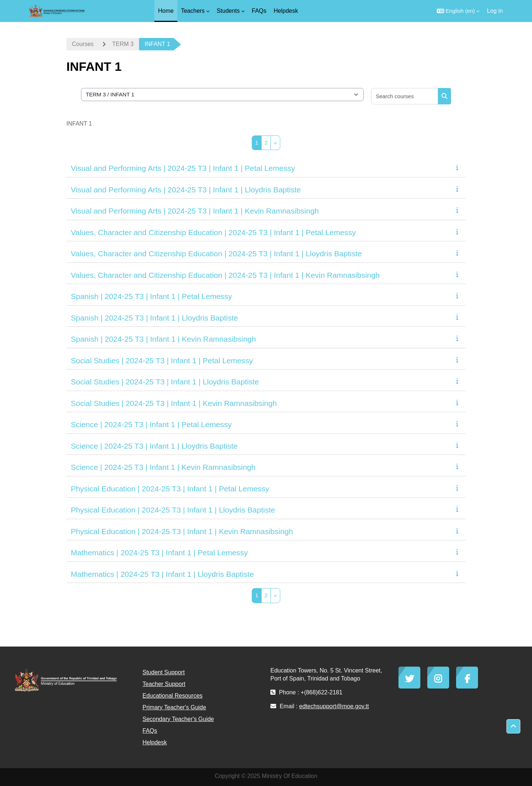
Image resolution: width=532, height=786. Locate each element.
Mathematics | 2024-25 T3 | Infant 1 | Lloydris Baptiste (162, 574)
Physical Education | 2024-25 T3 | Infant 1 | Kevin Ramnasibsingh (182, 531)
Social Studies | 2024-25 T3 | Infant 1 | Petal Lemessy (162, 361)
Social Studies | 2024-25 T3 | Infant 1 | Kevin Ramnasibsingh (174, 403)
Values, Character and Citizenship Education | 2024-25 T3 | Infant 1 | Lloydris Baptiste (216, 254)
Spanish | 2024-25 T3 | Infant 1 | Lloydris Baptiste (154, 318)
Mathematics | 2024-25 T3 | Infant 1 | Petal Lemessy (159, 553)
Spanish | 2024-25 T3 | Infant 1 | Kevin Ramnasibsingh (163, 339)
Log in (495, 11)
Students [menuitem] (228, 11)
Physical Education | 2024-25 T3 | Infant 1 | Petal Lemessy (170, 489)
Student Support (164, 672)
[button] (458, 11)
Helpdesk (155, 742)
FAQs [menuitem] (259, 11)
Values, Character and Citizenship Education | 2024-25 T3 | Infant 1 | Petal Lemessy (213, 232)
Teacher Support (164, 684)
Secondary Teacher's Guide (178, 719)
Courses (83, 44)
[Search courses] (405, 96)
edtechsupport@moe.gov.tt (334, 706)
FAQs (150, 731)
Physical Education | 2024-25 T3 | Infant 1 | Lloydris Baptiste (173, 510)
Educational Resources (173, 696)
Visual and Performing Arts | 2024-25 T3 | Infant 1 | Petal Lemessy (183, 168)
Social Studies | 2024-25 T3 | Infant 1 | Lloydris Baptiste (165, 382)
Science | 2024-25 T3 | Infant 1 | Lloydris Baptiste (154, 446)
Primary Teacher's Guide (174, 707)
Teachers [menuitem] (193, 11)
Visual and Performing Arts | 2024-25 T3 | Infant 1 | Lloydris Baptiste (186, 190)
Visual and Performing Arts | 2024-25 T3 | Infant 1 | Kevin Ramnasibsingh (195, 211)
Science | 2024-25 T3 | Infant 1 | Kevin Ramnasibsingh (163, 467)
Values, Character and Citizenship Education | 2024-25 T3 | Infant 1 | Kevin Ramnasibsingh (225, 275)
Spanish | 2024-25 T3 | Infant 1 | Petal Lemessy (151, 296)
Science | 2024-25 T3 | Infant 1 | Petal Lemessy (151, 424)
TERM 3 (123, 44)
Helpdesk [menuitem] (286, 11)
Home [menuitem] (166, 11)
